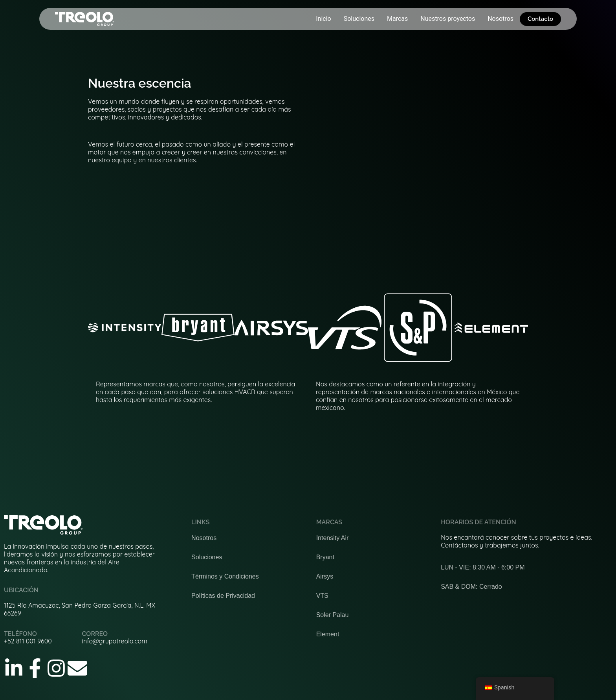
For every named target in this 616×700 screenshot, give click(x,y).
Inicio (323, 19)
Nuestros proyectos (448, 19)
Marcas (397, 19)
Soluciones (359, 19)
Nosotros (500, 19)
